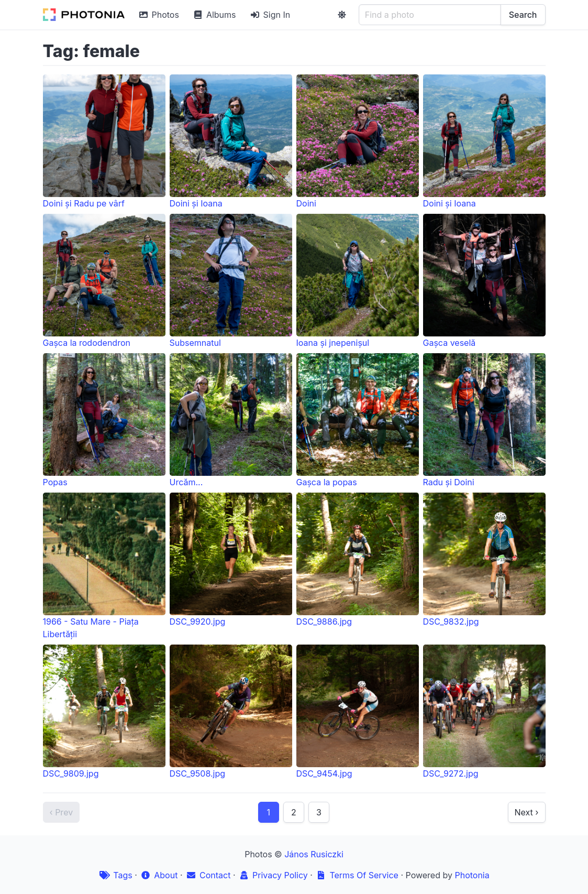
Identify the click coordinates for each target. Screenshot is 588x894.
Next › (527, 812)
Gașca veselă (484, 281)
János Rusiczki (314, 854)
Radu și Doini (484, 420)
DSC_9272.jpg (484, 712)
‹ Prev (62, 812)
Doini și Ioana (231, 141)
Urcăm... (231, 420)
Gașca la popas (358, 420)
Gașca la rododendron (104, 281)
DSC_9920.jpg (231, 560)
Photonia (472, 875)
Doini (358, 141)
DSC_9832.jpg (484, 560)
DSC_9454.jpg (358, 712)
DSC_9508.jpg (231, 712)
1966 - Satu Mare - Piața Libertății (104, 566)
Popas (104, 420)
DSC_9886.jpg (358, 560)
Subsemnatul (231, 281)
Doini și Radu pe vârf (104, 141)
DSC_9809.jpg (104, 712)
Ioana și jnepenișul (358, 281)
